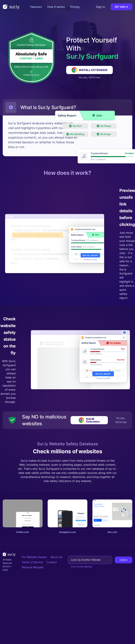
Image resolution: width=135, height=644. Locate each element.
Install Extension (89, 70)
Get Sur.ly (121, 7)
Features (36, 7)
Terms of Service (32, 562)
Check (124, 560)
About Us (56, 557)
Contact (52, 562)
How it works (56, 7)
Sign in (101, 7)
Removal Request (33, 567)
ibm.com (112, 532)
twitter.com (23, 532)
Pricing (75, 7)
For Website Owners (34, 557)
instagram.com (67, 532)
